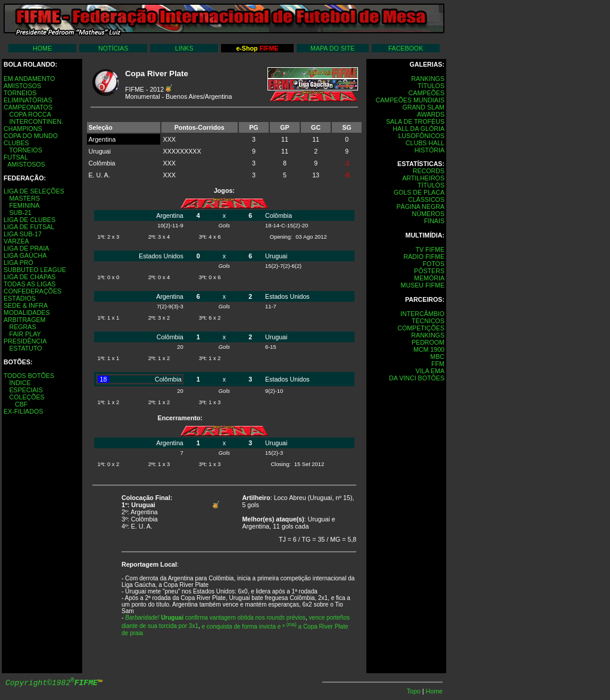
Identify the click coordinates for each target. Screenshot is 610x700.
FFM (438, 364)
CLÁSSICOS (426, 199)
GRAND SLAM (424, 107)
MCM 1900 (429, 349)
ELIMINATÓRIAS (28, 100)
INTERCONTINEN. (36, 121)
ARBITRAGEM (24, 320)
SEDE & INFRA (26, 305)
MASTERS (24, 198)
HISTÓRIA (430, 150)
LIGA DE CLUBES (29, 220)
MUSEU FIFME (423, 285)
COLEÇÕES (27, 397)
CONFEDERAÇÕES (32, 291)
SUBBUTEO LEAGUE (35, 270)
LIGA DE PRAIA (26, 248)
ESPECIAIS (26, 390)
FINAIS (434, 221)
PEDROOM (428, 342)
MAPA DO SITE (332, 48)
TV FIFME (430, 249)
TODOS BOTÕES (29, 376)
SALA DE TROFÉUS (415, 121)
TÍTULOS (431, 86)
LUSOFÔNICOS (421, 136)
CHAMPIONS (23, 129)
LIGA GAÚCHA (25, 255)
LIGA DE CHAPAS (29, 277)
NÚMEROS (428, 214)
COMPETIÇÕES (421, 328)
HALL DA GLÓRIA (418, 129)
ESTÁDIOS (20, 298)
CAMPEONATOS (28, 107)
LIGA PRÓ (18, 262)
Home (434, 691)
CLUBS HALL (425, 143)
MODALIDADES (27, 312)
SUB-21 (20, 212)
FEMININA (24, 205)
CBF (21, 404)
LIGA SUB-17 (23, 234)
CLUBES (16, 143)
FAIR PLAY (25, 334)
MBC (437, 357)
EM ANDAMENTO (29, 79)
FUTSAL (16, 157)
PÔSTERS (429, 271)
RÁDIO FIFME (424, 257)
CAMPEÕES (427, 93)
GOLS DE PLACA (419, 192)
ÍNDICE (20, 383)
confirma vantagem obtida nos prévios (215, 618)
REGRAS (22, 327)
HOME (42, 48)
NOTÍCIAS (113, 48)
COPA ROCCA (30, 114)
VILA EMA (430, 371)
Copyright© (52, 683)
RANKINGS (428, 79)
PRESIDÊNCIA (25, 341)
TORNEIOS (20, 93)
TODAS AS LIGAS (29, 284)
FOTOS (433, 264)
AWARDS (431, 114)
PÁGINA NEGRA (420, 207)
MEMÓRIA (429, 278)
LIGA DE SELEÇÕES (34, 191)
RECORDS (429, 171)
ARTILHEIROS (423, 178)
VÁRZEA (16, 241)
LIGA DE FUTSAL (29, 227)
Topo (415, 691)
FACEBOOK (406, 48)
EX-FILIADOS (23, 411)
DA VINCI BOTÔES (417, 378)
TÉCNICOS (428, 321)
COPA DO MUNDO (31, 136)
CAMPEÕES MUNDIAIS (410, 100)
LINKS (184, 48)
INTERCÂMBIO (422, 314)
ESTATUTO (25, 348)
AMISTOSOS (22, 86)
